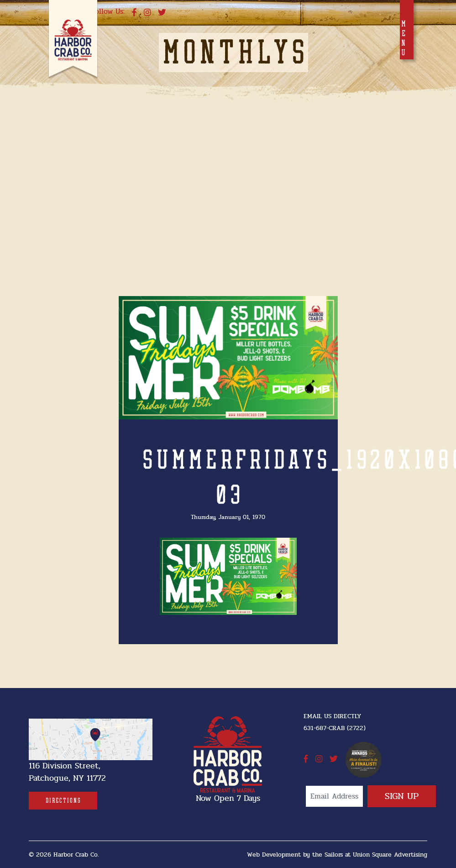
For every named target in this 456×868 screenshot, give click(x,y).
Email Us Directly (332, 716)
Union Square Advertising (390, 855)
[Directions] (63, 801)
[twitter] (162, 13)
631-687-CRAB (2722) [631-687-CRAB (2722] (335, 728)
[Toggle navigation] (407, 30)
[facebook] (134, 13)
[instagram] (147, 13)
